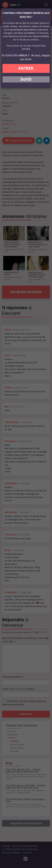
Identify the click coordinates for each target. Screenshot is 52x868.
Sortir (26, 79)
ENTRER (26, 68)
